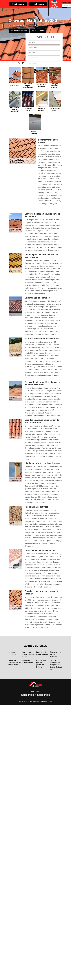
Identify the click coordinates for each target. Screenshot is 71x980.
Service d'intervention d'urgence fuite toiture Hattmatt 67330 (56, 665)
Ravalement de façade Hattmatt (56, 654)
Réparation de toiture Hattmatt (42, 653)
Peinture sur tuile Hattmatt (28, 662)
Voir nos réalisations (19, 31)
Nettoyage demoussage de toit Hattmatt (15, 663)
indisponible (18, 4)
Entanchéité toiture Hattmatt (15, 653)
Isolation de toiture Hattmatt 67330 (28, 654)
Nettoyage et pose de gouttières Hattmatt (41, 664)
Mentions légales (47, 702)
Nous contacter (38, 31)
